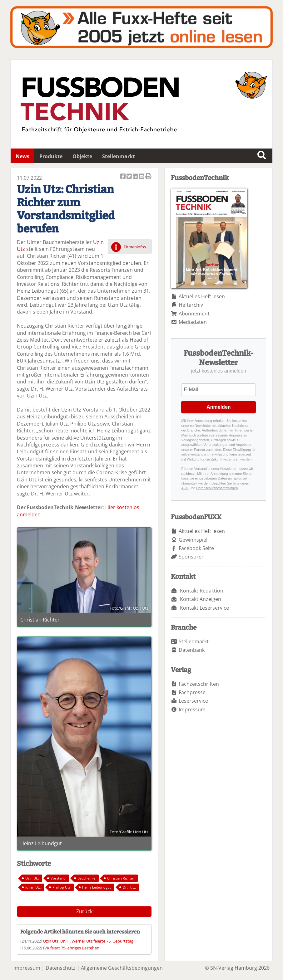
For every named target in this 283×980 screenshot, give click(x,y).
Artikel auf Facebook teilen (123, 177)
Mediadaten (193, 322)
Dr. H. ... (129, 887)
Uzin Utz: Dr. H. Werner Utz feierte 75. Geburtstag (88, 941)
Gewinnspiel (193, 540)
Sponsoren (192, 557)
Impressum (192, 709)
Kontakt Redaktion (202, 591)
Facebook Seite (196, 548)
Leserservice (193, 701)
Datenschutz (61, 968)
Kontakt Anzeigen (201, 599)
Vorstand (58, 878)
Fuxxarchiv (141, 27)
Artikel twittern (130, 177)
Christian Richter (121, 878)
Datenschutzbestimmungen (217, 488)
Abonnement (194, 314)
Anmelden (218, 407)
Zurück (84, 911)
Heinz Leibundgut (97, 887)
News (22, 156)
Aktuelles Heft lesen (202, 296)
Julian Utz (33, 887)
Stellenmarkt (119, 156)
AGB (185, 488)
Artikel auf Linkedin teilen (136, 177)
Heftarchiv (191, 305)
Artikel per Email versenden (142, 177)
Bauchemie (86, 878)
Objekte (82, 156)
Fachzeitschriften (199, 684)
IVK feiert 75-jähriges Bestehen (71, 948)
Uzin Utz (32, 878)
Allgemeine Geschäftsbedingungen (122, 968)
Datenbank (192, 650)
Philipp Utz (61, 887)
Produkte (51, 156)
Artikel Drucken (148, 177)
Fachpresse (192, 692)
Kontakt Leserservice (204, 608)
